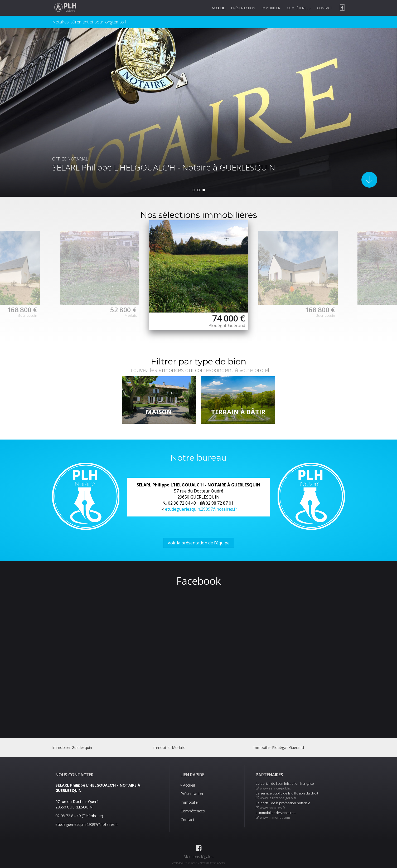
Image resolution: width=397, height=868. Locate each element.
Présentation (243, 8)
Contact (325, 8)
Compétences (299, 8)
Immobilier (271, 8)
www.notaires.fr (270, 808)
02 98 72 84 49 (68, 816)
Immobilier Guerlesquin (72, 747)
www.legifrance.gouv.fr (276, 798)
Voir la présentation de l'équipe (199, 543)
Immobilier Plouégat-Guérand (278, 747)
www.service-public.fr (275, 788)
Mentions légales (199, 857)
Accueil (218, 8)
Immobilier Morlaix (169, 747)
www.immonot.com (273, 817)
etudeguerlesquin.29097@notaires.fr (201, 509)
